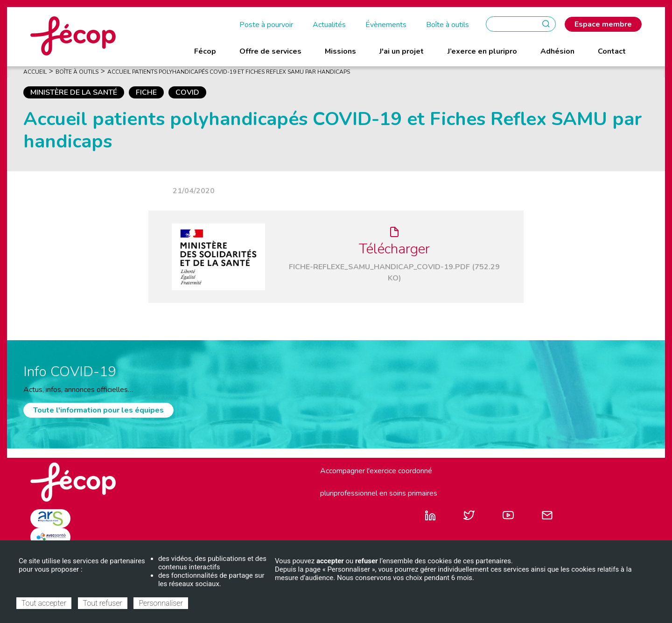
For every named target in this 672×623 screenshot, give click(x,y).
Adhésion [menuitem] (557, 51)
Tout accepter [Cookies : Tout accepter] (44, 603)
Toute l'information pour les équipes (98, 410)
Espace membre (603, 24)
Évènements (386, 25)
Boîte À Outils (77, 72)
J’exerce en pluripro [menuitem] (482, 51)
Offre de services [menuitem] (270, 51)
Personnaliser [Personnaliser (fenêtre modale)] (161, 603)
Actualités (329, 25)
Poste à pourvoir (266, 25)
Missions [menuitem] (340, 51)
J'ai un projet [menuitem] (402, 51)
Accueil (35, 72)
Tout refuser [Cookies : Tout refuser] (103, 603)
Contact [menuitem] (612, 51)
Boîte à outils (448, 25)
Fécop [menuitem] (205, 51)
